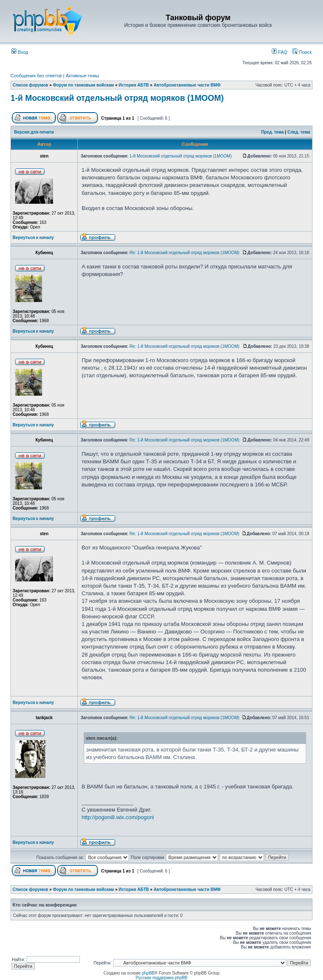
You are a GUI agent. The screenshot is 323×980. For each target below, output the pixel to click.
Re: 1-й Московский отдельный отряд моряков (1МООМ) (184, 253)
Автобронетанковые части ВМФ (187, 85)
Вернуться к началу (33, 238)
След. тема (299, 132)
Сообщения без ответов (36, 76)
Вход (20, 52)
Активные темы (82, 76)
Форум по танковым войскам (83, 85)
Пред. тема (273, 132)
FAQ (279, 52)
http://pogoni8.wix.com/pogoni (118, 817)
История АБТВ (134, 85)
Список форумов (30, 85)
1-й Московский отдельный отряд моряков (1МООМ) (117, 98)
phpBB (148, 973)
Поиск (302, 52)
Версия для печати (34, 132)
